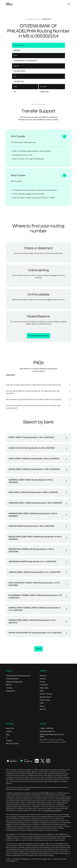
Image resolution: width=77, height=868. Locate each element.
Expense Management (14, 682)
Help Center (44, 688)
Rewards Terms (45, 697)
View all (38, 649)
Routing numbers (33, 19)
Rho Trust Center (12, 744)
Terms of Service (46, 694)
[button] (69, 4)
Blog (8, 734)
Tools (42, 703)
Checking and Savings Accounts (18, 676)
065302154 (47, 19)
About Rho (10, 728)
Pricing (42, 682)
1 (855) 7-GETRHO (47, 728)
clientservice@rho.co (47, 731)
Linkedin (9, 740)
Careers (9, 731)
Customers (44, 685)
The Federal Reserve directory (39, 336)
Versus (42, 706)
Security (43, 709)
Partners (43, 679)
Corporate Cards (12, 679)
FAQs (42, 691)
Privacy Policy (45, 700)
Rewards (43, 676)
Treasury (9, 688)
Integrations (11, 691)
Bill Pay (9, 685)
